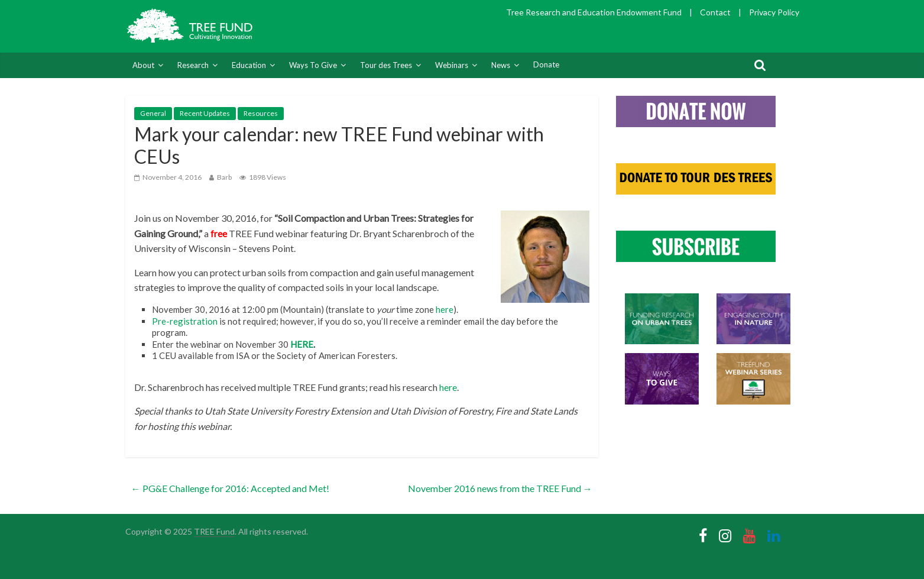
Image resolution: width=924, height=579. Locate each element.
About (143, 65)
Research (193, 65)
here (445, 309)
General (153, 113)
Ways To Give (313, 65)
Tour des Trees (386, 65)
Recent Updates (205, 113)
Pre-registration (185, 321)
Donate (546, 64)
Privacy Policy (774, 12)
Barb (224, 177)
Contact (715, 12)
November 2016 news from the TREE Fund (500, 488)
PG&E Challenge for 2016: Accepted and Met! (230, 488)
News (501, 65)
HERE (302, 344)
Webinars (452, 65)
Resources (261, 113)
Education (249, 65)
